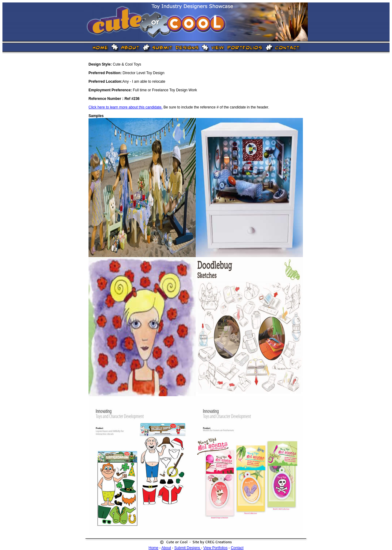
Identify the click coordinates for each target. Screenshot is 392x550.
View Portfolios (215, 548)
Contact (237, 548)
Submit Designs (188, 548)
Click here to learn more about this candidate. (125, 107)
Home (153, 548)
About (166, 548)
